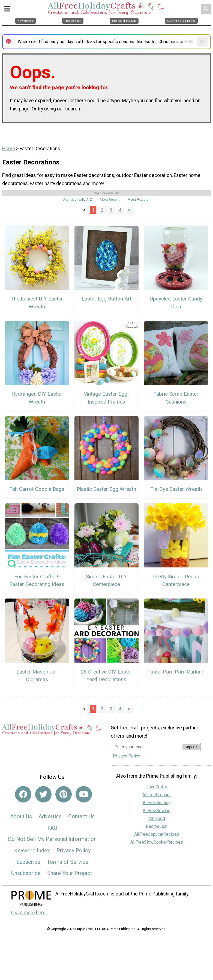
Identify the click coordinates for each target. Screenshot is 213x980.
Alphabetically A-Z (77, 199)
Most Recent (110, 199)
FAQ (52, 828)
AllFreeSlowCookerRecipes (157, 842)
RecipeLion (157, 826)
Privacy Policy (73, 850)
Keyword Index (32, 850)
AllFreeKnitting (157, 803)
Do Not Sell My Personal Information (52, 839)
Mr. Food (157, 818)
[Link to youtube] (84, 794)
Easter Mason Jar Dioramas (37, 676)
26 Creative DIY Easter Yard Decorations (106, 676)
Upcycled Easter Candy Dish (176, 303)
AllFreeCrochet (157, 795)
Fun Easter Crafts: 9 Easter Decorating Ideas (37, 581)
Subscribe (28, 862)
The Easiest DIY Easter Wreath (37, 303)
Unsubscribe (26, 873)
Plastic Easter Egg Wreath (106, 489)
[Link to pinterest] (64, 794)
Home (9, 149)
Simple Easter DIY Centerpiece (106, 581)
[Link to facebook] (23, 794)
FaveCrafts (157, 787)
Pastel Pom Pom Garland (176, 672)
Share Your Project (70, 873)
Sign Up (191, 747)
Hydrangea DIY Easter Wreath (37, 398)
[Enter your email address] (147, 747)
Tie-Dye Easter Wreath (176, 489)
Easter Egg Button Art (106, 299)
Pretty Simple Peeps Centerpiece (176, 581)
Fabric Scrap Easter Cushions (176, 398)
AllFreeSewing (157, 811)
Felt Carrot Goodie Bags (37, 489)
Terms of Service (68, 862)
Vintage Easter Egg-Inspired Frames (106, 398)
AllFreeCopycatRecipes (157, 834)
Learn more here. (29, 913)
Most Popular (139, 199)
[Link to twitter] (43, 794)
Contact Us (81, 816)
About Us (21, 816)
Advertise (50, 816)
